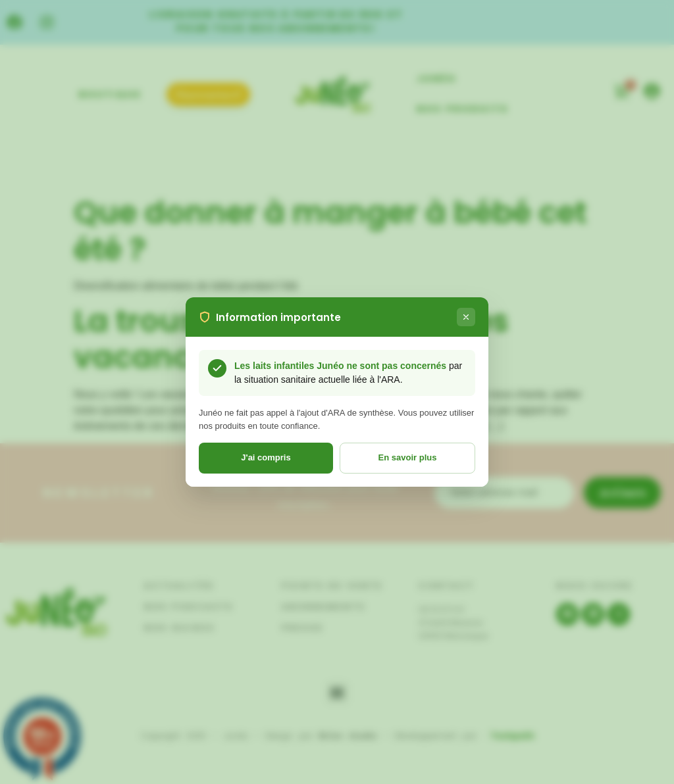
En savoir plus (408, 457)
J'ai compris (266, 457)
